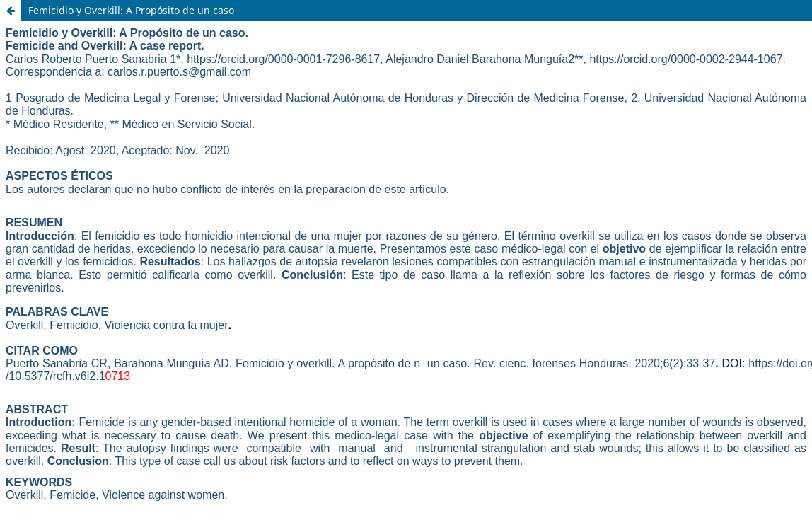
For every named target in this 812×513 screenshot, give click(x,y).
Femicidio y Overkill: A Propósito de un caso (131, 10)
